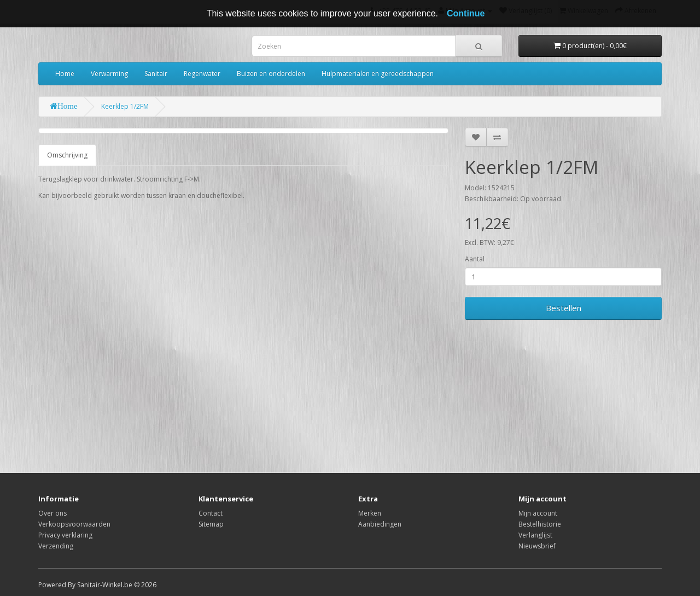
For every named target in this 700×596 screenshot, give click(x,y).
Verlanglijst (535, 535)
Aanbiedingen (380, 524)
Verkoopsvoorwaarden (74, 524)
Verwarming (109, 74)
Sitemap (211, 524)
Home (65, 74)
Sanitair (156, 74)
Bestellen (564, 308)
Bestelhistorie (540, 524)
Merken (370, 513)
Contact (211, 513)
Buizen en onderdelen (271, 74)
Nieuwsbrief (537, 546)
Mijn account (538, 513)
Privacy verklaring (65, 535)
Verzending (56, 546)
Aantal (475, 259)
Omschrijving (67, 155)
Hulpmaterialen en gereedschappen (378, 74)
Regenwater (202, 74)
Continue (466, 13)
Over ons (52, 513)
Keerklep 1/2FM (125, 106)
